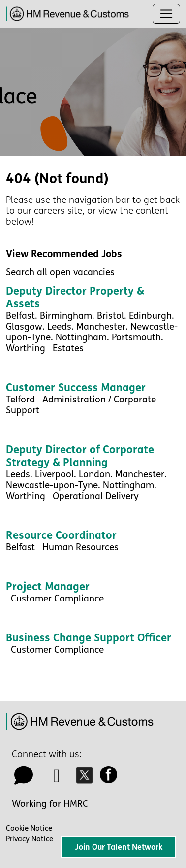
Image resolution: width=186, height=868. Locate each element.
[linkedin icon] (57, 779)
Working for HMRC (50, 804)
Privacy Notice (30, 839)
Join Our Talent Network (119, 847)
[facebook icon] (111, 779)
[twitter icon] (87, 779)
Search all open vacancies (60, 272)
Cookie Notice (29, 828)
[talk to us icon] (24, 779)
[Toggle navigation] (166, 14)
